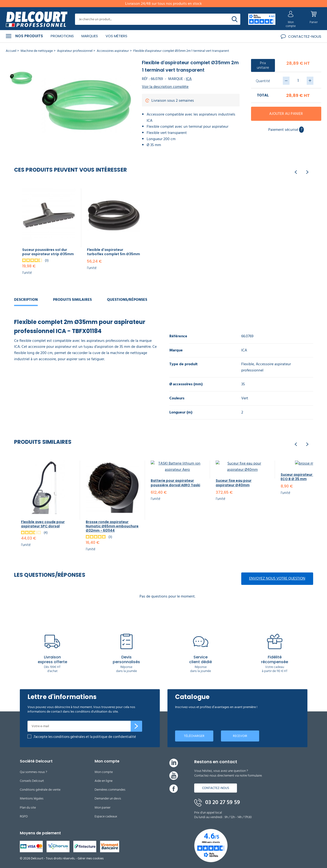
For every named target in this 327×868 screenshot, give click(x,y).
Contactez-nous (216, 788)
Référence (178, 336)
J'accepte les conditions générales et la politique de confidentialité (85, 737)
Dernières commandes (110, 790)
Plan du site (28, 807)
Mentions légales (32, 798)
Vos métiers (116, 36)
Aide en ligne (104, 781)
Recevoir (240, 736)
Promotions (62, 36)
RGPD (24, 816)
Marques (90, 36)
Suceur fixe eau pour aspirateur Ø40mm (234, 483)
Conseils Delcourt (32, 781)
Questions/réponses (127, 300)
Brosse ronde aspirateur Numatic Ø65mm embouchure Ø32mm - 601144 (112, 526)
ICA (189, 79)
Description (26, 300)
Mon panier (102, 807)
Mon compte (104, 772)
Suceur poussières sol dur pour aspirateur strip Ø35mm (48, 252)
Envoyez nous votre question (277, 578)
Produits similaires (72, 300)
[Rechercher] (235, 19)
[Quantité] (298, 81)
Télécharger (194, 736)
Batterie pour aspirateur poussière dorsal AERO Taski (175, 483)
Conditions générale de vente (40, 790)
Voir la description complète (165, 87)
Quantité (263, 81)
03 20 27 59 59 (217, 802)
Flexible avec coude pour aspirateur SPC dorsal (43, 524)
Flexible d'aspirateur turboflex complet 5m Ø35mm (113, 252)
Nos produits (24, 36)
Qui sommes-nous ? (33, 772)
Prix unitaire (263, 65)
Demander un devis (108, 798)
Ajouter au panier (286, 114)
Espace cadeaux (106, 816)
